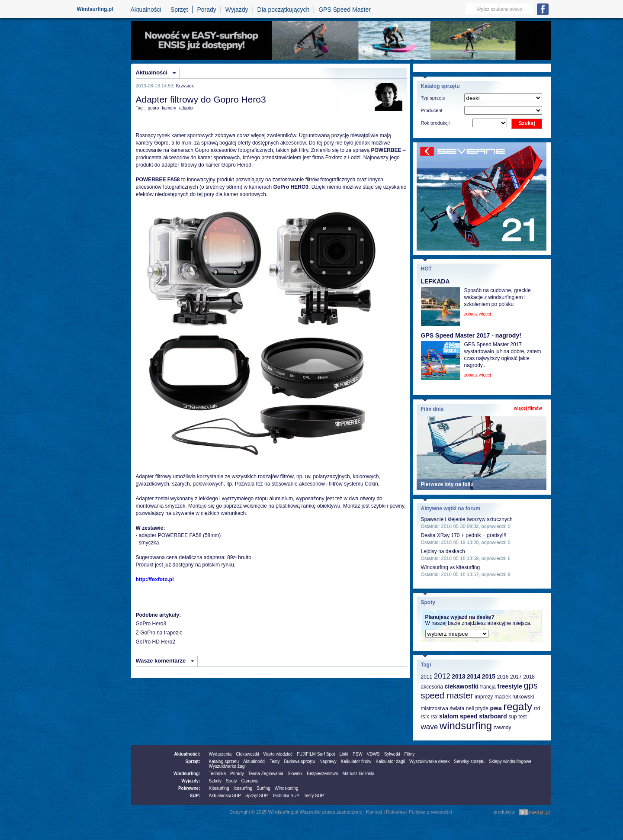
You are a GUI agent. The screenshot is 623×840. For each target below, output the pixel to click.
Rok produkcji (435, 123)
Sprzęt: (193, 761)
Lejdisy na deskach (443, 551)
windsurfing (466, 726)
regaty (518, 706)
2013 (458, 676)
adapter (186, 108)
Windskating (286, 788)
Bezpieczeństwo (322, 774)
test (522, 717)
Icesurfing (243, 788)
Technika (217, 774)
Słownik (295, 774)
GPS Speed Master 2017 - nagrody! (471, 335)
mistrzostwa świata (443, 708)
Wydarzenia (220, 754)
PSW (358, 754)
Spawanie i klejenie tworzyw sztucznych (467, 519)
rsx (434, 717)
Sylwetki (392, 754)
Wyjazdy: (191, 781)
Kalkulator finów (356, 761)
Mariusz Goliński (358, 774)
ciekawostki (461, 686)
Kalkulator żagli (390, 761)
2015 (489, 676)
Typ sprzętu (433, 98)
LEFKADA (435, 281)
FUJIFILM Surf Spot (316, 754)
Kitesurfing (219, 788)
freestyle (510, 686)
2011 (427, 677)
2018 (529, 677)
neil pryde (477, 708)
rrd (537, 708)
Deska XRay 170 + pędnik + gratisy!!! (464, 535)
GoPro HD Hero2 (156, 642)
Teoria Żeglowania (266, 774)
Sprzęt (179, 10)
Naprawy (328, 761)
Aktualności (146, 10)
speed (469, 716)
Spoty (231, 781)
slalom (449, 716)
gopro (154, 108)
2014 (474, 676)
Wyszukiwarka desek (429, 761)
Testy (275, 761)
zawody (503, 727)
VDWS (373, 754)
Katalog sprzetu (224, 761)
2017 (516, 677)
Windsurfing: (187, 774)
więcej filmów (528, 408)
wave (430, 727)
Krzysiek (185, 86)
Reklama (395, 812)
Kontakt (374, 812)
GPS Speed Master (345, 10)
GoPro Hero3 (151, 624)
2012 (442, 676)
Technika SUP (286, 796)
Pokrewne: (189, 788)
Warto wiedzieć (278, 754)
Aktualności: (187, 754)
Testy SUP (314, 796)
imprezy (484, 697)
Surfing (263, 788)
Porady (206, 10)
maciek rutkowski (514, 697)
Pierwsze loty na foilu (447, 484)
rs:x (425, 717)
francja (488, 687)
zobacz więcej (478, 314)
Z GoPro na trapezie (159, 633)
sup (512, 717)
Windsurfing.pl (95, 9)
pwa (496, 708)
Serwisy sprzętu (469, 761)
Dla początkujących (284, 10)
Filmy (409, 754)
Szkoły (215, 781)
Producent (432, 110)
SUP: (195, 796)
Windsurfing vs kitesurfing (451, 567)
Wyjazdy (237, 10)
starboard (493, 716)
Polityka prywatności (430, 812)
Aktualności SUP (225, 796)
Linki (344, 754)
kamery (169, 108)
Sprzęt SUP (257, 796)
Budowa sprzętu (299, 761)
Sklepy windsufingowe (510, 761)
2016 (503, 677)
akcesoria (432, 687)
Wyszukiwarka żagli (228, 766)
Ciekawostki (247, 754)
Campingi (250, 781)
